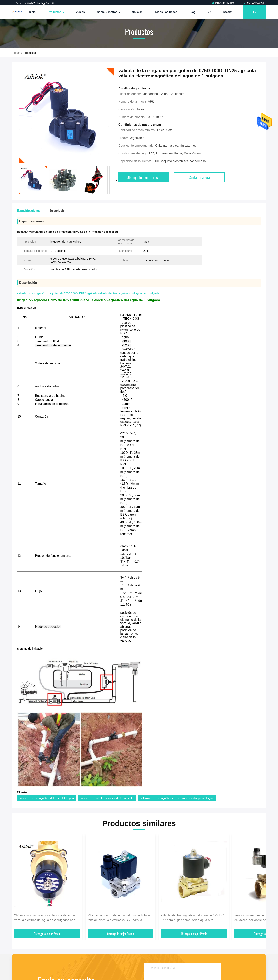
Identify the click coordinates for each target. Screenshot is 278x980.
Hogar (16, 53)
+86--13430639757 (254, 3)
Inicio (32, 12)
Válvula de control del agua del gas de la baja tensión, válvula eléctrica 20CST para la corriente (119, 918)
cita (254, 12)
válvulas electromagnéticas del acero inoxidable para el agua (177, 798)
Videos (80, 12)
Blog (193, 12)
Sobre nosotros (108, 12)
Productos (56, 12)
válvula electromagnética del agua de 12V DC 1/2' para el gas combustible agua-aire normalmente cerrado (192, 918)
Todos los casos (166, 12)
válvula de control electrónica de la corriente (107, 798)
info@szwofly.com (223, 3)
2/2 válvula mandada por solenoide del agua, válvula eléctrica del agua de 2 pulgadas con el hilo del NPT (46, 918)
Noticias (137, 12)
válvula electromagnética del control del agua (47, 798)
